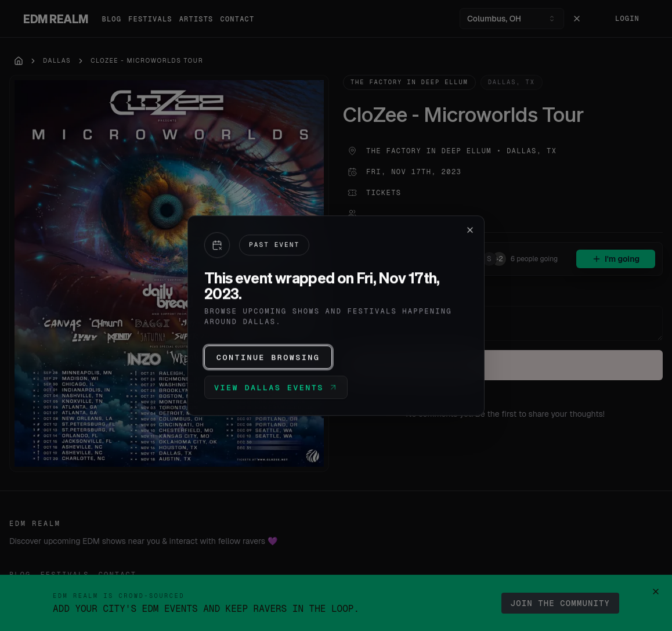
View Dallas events (276, 387)
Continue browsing (268, 357)
